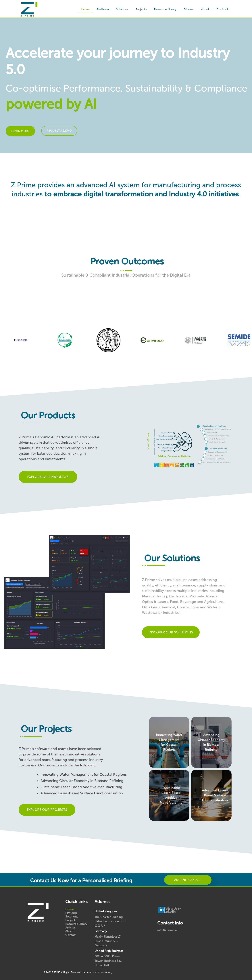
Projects (141, 9)
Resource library (165, 9)
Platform (103, 9)
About (205, 9)
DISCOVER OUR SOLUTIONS (171, 632)
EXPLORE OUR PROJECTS (47, 810)
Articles (189, 9)
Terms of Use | (90, 972)
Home (85, 9)
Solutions (122, 9)
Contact (222, 9)
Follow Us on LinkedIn (173, 910)
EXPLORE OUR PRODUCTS (48, 477)
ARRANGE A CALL (188, 880)
